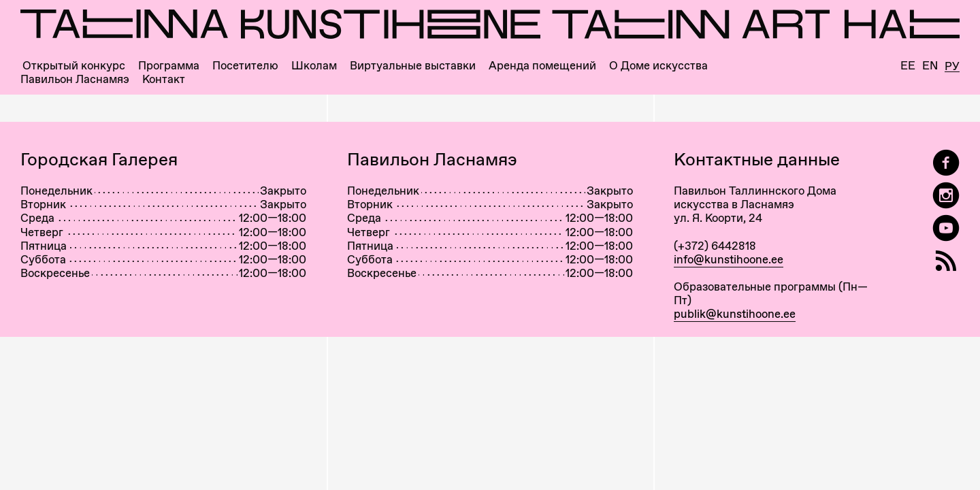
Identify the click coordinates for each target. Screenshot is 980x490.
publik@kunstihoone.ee (735, 314)
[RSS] (946, 261)
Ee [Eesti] (908, 66)
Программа (169, 66)
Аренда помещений (542, 66)
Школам (314, 66)
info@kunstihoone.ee (729, 259)
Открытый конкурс (74, 66)
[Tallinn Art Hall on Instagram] (946, 196)
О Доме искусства (658, 66)
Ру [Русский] (952, 67)
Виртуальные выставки (413, 66)
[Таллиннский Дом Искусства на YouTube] (946, 228)
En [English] (930, 66)
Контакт (164, 79)
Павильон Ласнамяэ (75, 79)
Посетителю (245, 66)
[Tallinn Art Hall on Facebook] (946, 163)
